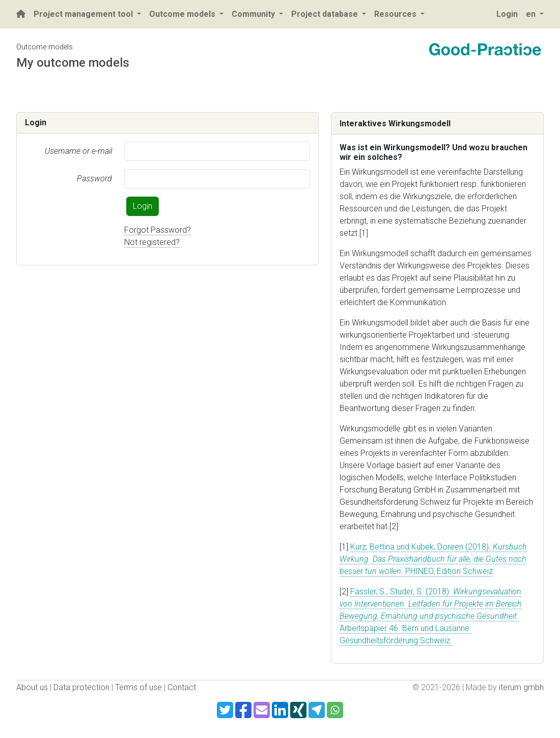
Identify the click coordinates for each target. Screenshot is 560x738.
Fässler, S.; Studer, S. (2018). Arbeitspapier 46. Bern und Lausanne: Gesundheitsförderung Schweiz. (431, 616)
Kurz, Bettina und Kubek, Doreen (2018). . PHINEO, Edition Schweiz (433, 559)
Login (143, 206)
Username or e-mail (78, 151)
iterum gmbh (521, 687)
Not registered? (152, 242)
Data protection (81, 687)
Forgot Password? (158, 230)
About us (32, 687)
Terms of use (138, 687)
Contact (182, 687)
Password (94, 179)
